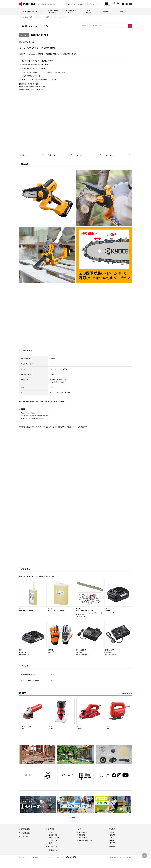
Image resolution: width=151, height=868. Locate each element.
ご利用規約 (35, 862)
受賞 (51, 847)
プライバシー (47, 862)
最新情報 (52, 833)
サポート (82, 833)
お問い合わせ (84, 842)
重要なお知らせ (54, 839)
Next (133, 811)
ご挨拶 (112, 836)
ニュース (52, 836)
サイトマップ (59, 862)
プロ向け (70, 4)
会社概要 (113, 839)
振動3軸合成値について (87, 844)
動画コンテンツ (54, 854)
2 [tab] (79, 821)
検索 (130, 26)
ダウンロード (112, 156)
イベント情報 (53, 844)
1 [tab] (72, 821)
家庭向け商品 (29, 17)
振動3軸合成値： (27, 376)
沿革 (111, 842)
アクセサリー (93, 4)
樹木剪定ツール (39, 17)
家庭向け (81, 4)
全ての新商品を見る (125, 696)
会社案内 (112, 833)
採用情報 (112, 851)
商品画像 (23, 156)
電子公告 (113, 847)
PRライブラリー (54, 842)
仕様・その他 (54, 156)
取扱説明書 (83, 839)
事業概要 (113, 844)
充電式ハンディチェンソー (52, 17)
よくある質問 (84, 836)
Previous (18, 811)
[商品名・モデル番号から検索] (105, 26)
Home (21, 17)
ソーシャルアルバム (56, 851)
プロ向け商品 (26, 833)
